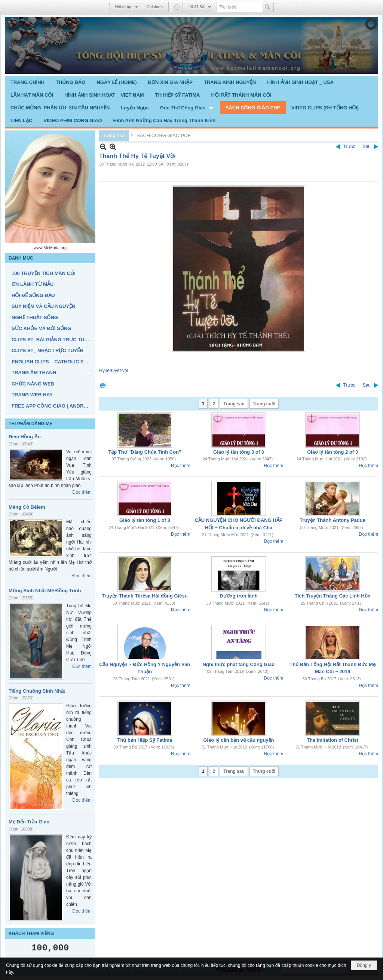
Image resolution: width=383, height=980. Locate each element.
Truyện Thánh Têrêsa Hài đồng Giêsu (145, 596)
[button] (187, 108)
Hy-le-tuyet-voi (114, 370)
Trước (349, 146)
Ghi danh (155, 7)
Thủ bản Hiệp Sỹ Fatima (145, 740)
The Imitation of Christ (333, 740)
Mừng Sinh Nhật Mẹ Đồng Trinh (45, 591)
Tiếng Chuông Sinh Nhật (37, 691)
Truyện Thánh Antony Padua (333, 520)
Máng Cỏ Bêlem (27, 507)
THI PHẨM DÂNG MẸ (30, 424)
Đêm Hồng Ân (25, 437)
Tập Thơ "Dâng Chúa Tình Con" (145, 452)
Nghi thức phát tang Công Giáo (239, 664)
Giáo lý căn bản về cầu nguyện (238, 740)
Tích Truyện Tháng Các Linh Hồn (333, 596)
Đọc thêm (82, 492)
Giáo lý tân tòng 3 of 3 (239, 452)
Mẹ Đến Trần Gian (29, 822)
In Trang (103, 385)
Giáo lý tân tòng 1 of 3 (145, 520)
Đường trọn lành (239, 596)
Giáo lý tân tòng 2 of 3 (333, 452)
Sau (367, 146)
